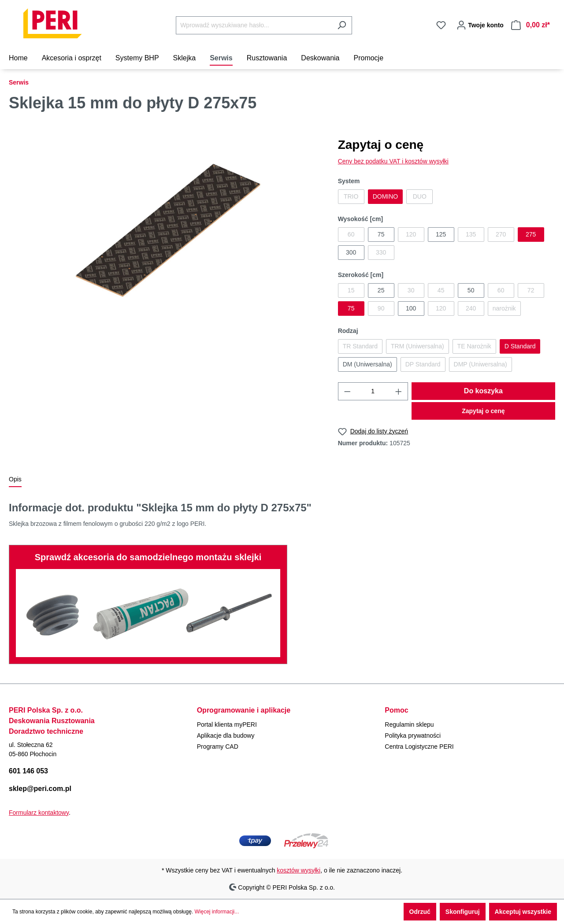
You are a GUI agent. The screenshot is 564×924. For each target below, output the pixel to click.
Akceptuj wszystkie (523, 912)
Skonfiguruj (463, 912)
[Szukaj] (342, 25)
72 (531, 290)
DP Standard (423, 364)
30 (411, 290)
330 (381, 252)
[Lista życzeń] (441, 25)
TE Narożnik (474, 346)
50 (471, 290)
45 (441, 290)
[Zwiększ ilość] (399, 391)
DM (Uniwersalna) (367, 364)
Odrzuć (420, 912)
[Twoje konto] (479, 25)
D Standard (520, 346)
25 (381, 290)
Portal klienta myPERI (227, 724)
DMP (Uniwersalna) (481, 364)
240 (471, 308)
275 (531, 234)
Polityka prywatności (413, 736)
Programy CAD (218, 747)
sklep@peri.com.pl (40, 789)
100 (411, 308)
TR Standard (360, 346)
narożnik (504, 308)
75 (381, 234)
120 (411, 234)
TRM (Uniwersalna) (417, 346)
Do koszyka (483, 391)
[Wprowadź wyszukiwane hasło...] (254, 25)
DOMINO (386, 196)
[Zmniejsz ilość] (347, 391)
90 (381, 308)
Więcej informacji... (217, 912)
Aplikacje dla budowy (226, 736)
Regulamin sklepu (409, 724)
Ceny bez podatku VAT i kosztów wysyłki (393, 161)
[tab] (15, 480)
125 (441, 234)
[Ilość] (373, 391)
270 (501, 234)
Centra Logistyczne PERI (419, 747)
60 (351, 234)
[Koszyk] (531, 25)
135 (471, 234)
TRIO (351, 196)
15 (351, 290)
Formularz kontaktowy (39, 813)
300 (351, 252)
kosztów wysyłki (299, 870)
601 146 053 (28, 771)
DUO (420, 196)
